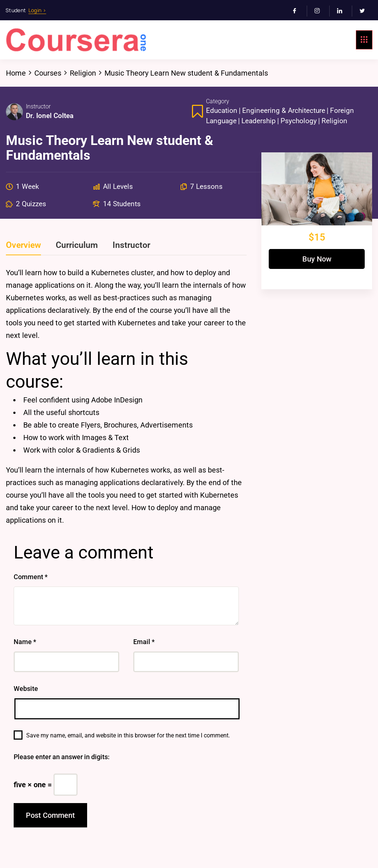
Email (144, 642)
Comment (31, 577)
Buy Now (317, 259)
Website (26, 689)
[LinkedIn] (343, 11)
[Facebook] (298, 11)
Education (222, 111)
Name (25, 642)
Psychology (299, 121)
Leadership (259, 121)
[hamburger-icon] (364, 40)
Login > (37, 10)
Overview (23, 245)
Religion (334, 121)
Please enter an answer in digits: (62, 757)
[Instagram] (320, 11)
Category (218, 101)
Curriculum (77, 245)
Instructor (38, 106)
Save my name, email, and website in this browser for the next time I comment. (128, 735)
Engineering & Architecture (284, 111)
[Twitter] (365, 11)
